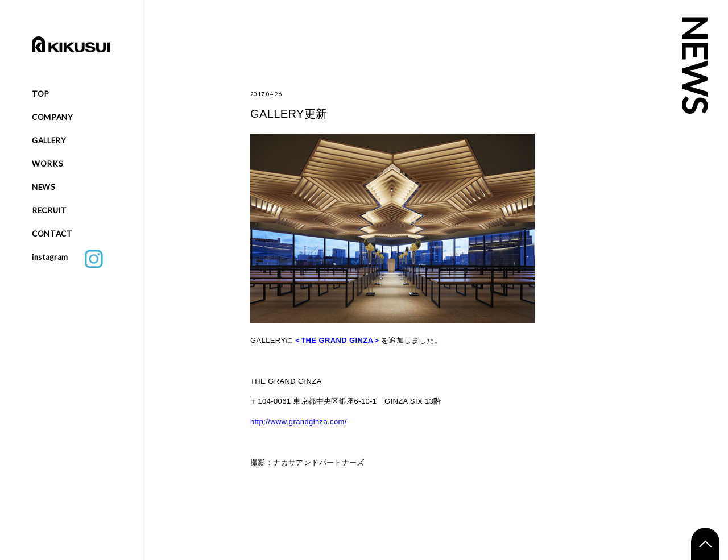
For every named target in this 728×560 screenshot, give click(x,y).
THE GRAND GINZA (337, 340)
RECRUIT (49, 210)
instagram (67, 259)
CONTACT (52, 234)
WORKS (47, 164)
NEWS (44, 187)
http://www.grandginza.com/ (299, 422)
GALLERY (49, 140)
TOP (41, 94)
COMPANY (53, 117)
